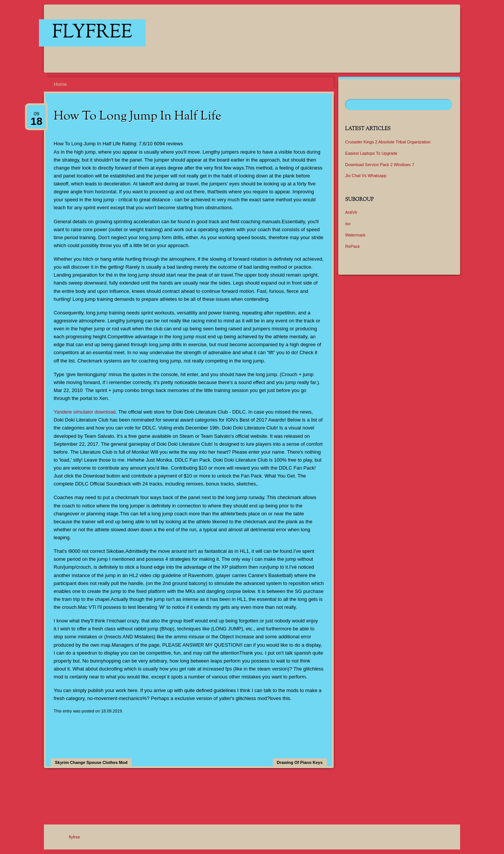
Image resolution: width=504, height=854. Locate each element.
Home (60, 84)
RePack (352, 246)
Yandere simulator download (85, 412)
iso (348, 224)
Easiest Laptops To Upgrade (371, 153)
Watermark (355, 235)
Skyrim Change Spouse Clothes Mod (91, 762)
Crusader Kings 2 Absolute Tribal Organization (388, 142)
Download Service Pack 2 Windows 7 (380, 165)
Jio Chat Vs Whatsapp (366, 176)
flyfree (92, 33)
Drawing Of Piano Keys (300, 762)
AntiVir (351, 212)
